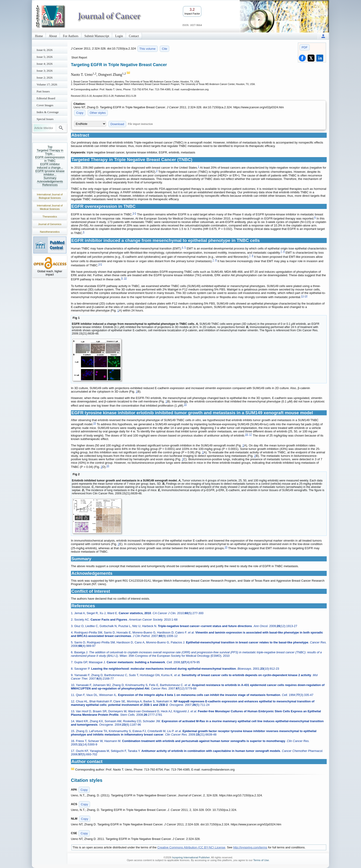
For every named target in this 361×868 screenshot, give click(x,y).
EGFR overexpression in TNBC (50, 159)
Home (39, 36)
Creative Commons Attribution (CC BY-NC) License (191, 847)
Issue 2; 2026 (45, 78)
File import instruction (140, 124)
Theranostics (50, 217)
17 (250, 434)
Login (119, 36)
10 (125, 278)
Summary (50, 178)
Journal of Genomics (50, 224)
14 (306, 296)
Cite (164, 49)
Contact (134, 36)
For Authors (71, 36)
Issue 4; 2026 (45, 64)
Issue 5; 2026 (45, 57)
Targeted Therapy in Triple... (50, 152)
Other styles (98, 113)
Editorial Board (46, 98)
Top (50, 147)
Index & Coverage (48, 112)
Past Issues (43, 91)
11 (302, 296)
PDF (305, 47)
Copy (80, 113)
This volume (148, 49)
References (50, 185)
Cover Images (45, 105)
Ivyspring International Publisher (191, 857)
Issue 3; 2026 (45, 71)
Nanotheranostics (50, 232)
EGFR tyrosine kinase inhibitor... (50, 173)
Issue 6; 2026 (45, 50)
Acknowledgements (50, 181)
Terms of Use (261, 860)
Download (117, 124)
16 (246, 434)
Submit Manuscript (97, 36)
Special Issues (45, 119)
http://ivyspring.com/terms (250, 847)
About (53, 36)
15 (185, 405)
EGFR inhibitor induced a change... (50, 166)
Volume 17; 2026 (47, 84)
